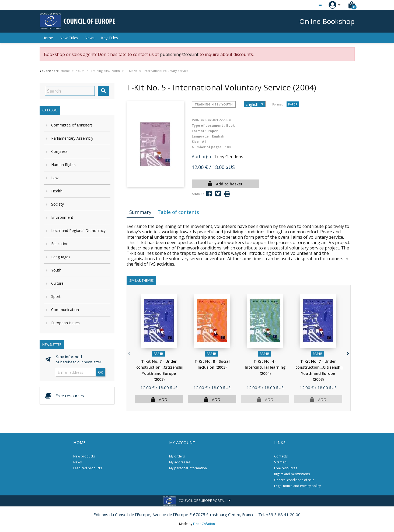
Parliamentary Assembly (72, 138)
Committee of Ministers (72, 125)
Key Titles (109, 38)
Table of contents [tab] (178, 212)
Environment (62, 217)
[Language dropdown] (310, 5)
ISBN (196, 120)
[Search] (70, 91)
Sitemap (280, 462)
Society (57, 204)
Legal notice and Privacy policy (297, 486)
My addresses (180, 462)
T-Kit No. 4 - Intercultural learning (265, 367)
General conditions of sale (294, 480)
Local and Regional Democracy (78, 230)
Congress (59, 151)
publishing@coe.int (179, 54)
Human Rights (63, 165)
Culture (57, 283)
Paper (293, 104)
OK (100, 372)
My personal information (188, 468)
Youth (56, 270)
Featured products (88, 468)
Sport (56, 296)
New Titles (69, 38)
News (90, 38)
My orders (177, 456)
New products (84, 456)
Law (55, 178)
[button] (348, 352)
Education (60, 244)
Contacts (281, 456)
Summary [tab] (140, 212)
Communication (65, 310)
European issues (65, 323)
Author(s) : (202, 157)
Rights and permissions (292, 474)
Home (48, 38)
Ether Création (204, 524)
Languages (61, 257)
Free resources (286, 468)
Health (57, 191)
